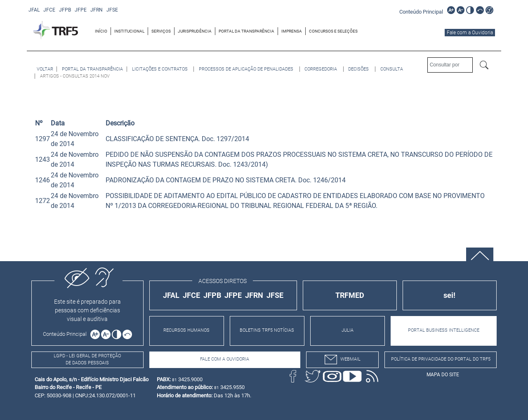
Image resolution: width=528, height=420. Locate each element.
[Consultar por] (450, 65)
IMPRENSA (292, 31)
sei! (449, 295)
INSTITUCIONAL (129, 31)
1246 (42, 180)
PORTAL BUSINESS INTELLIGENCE (444, 330)
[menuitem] (101, 31)
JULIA (348, 330)
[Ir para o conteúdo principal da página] (422, 11)
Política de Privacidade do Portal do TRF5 (441, 359)
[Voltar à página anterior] (45, 69)
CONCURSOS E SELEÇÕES (333, 31)
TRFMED (350, 295)
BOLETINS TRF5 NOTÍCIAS (267, 330)
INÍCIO (101, 31)
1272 (42, 201)
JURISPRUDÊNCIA (195, 31)
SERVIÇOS (161, 31)
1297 (42, 139)
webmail (343, 360)
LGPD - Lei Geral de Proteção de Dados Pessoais (87, 359)
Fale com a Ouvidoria (470, 33)
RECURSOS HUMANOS (186, 330)
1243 (42, 159)
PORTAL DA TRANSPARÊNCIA (246, 31)
